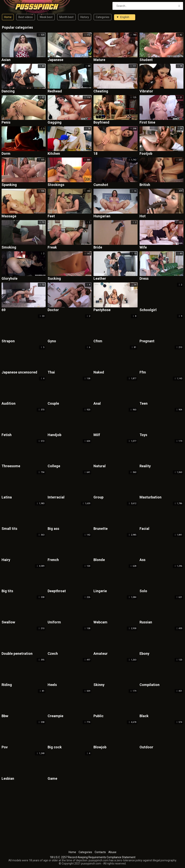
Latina (7, 497)
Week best (46, 17)
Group (98, 497)
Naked (99, 372)
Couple (53, 404)
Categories (103, 17)
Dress (144, 279)
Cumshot (101, 185)
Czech (53, 654)
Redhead (55, 91)
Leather (100, 279)
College (54, 466)
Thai (51, 372)
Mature (99, 60)
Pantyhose (102, 310)
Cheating (101, 91)
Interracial (56, 497)
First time (147, 123)
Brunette (101, 529)
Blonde (99, 560)
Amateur (101, 654)
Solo (143, 591)
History (85, 17)
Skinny (99, 685)
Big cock (55, 747)
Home (8, 17)
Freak (52, 247)
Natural (100, 466)
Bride (98, 247)
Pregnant (147, 341)
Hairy (6, 560)
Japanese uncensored (19, 372)
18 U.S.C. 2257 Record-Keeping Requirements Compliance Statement (93, 857)
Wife (143, 247)
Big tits (7, 591)
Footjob (146, 154)
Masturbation (151, 497)
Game (52, 779)
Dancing (8, 91)
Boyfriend (101, 123)
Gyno (52, 341)
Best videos (26, 17)
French (53, 560)
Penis (6, 123)
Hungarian (102, 216)
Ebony (144, 654)
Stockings (56, 185)
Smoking (9, 247)
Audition (9, 404)
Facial (144, 529)
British (145, 185)
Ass (142, 560)
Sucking (54, 279)
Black (144, 716)
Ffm (143, 372)
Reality (145, 466)
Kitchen (54, 154)
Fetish (7, 435)
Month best (66, 17)
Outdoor (146, 747)
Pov (5, 747)
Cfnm (98, 341)
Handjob (54, 435)
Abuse (112, 852)
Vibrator (146, 91)
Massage (9, 216)
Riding (7, 685)
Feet (51, 216)
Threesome (11, 466)
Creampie (55, 716)
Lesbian (8, 779)
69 (4, 310)
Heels (52, 685)
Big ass (53, 529)
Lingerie (100, 591)
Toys (143, 435)
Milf (97, 435)
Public (98, 716)
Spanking (9, 185)
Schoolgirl (148, 310)
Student (146, 60)
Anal (97, 404)
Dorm (6, 154)
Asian (6, 60)
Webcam (100, 622)
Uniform (54, 622)
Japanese (55, 60)
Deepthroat (57, 591)
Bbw (5, 716)
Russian (146, 622)
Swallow (8, 622)
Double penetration (17, 654)
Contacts (100, 852)
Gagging (55, 123)
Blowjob (100, 747)
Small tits (9, 529)
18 (95, 154)
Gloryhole (10, 279)
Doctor (53, 310)
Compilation (150, 685)
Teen (144, 404)
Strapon (8, 341)
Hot (143, 216)
